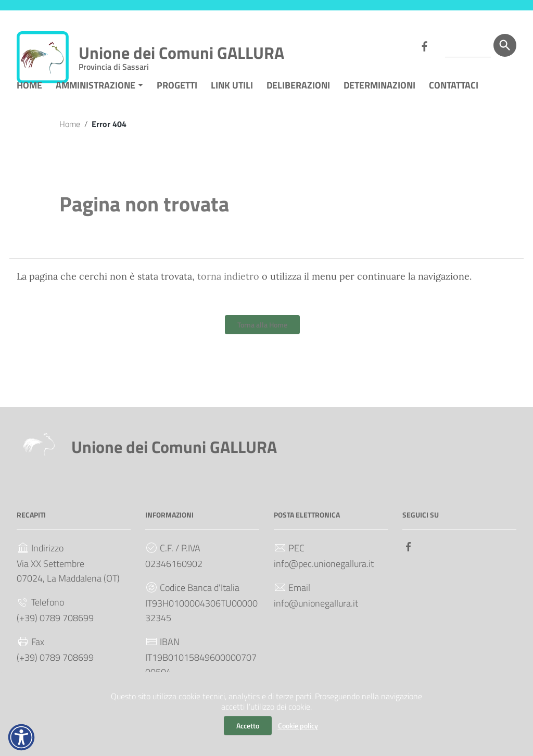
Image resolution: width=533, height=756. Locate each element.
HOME (29, 101)
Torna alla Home (262, 341)
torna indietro (228, 292)
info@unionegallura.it (316, 619)
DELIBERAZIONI (298, 101)
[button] (21, 737)
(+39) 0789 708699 (55, 634)
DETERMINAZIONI (379, 101)
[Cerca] (505, 45)
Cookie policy (298, 726)
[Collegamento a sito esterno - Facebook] (424, 45)
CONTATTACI (454, 101)
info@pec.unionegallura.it (324, 580)
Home (70, 140)
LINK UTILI (232, 101)
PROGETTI (177, 101)
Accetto (248, 726)
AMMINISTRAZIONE (96, 101)
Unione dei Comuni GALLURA (181, 55)
